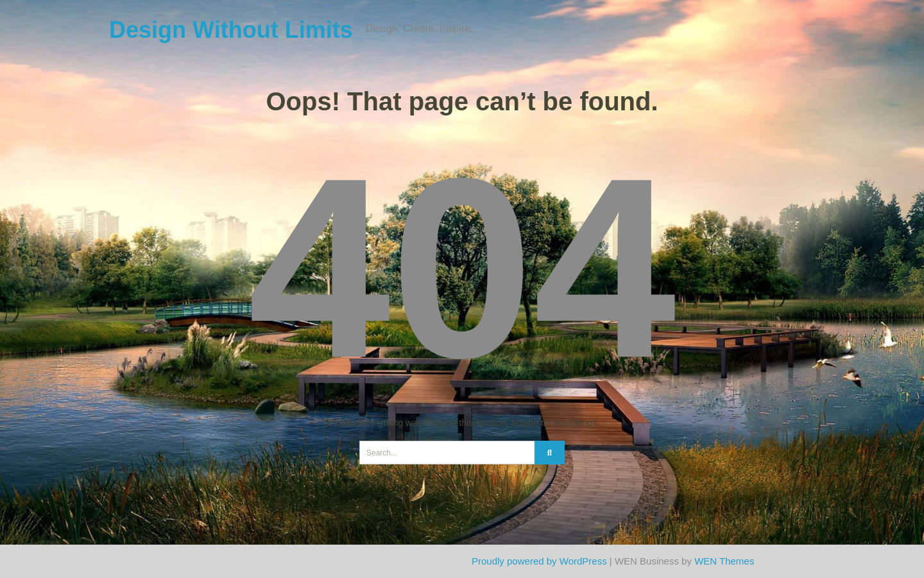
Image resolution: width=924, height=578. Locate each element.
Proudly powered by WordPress (539, 561)
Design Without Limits (231, 30)
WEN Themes (724, 561)
